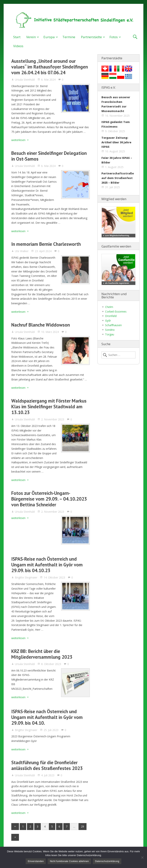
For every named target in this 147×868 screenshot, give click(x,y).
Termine (69, 37)
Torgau (110, 334)
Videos (18, 46)
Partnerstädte (91, 37)
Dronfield (111, 316)
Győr (108, 321)
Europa (49, 37)
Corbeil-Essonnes (116, 311)
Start (17, 37)
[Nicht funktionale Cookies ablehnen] (142, 857)
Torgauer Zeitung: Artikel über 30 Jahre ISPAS (116, 142)
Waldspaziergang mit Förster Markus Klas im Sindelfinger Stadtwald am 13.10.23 (49, 407)
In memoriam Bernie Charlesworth (46, 244)
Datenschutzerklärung (107, 861)
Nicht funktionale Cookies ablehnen (69, 861)
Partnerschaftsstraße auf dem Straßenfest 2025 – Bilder (118, 178)
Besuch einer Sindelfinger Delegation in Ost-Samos (49, 156)
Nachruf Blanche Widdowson (41, 325)
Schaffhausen (113, 325)
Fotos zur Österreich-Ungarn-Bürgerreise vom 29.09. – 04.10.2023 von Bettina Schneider (49, 499)
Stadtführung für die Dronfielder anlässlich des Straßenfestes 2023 (47, 765)
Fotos (114, 37)
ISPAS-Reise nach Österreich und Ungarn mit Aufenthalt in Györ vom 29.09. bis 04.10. (47, 717)
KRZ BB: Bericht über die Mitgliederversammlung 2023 (42, 654)
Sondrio (110, 330)
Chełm (109, 307)
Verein (31, 37)
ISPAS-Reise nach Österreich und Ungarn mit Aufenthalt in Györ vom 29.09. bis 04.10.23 (47, 565)
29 (82, 826)
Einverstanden (36, 861)
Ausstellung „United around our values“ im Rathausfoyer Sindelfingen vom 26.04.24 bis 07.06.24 (50, 67)
